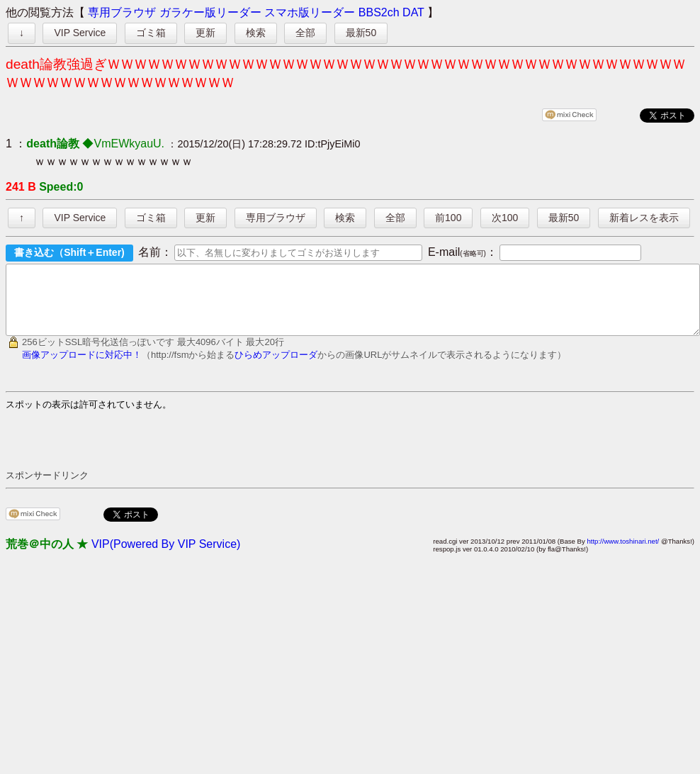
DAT (413, 12)
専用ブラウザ (122, 12)
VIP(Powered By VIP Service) (166, 557)
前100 (448, 218)
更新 (205, 33)
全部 (305, 33)
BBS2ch (379, 12)
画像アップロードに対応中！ (82, 368)
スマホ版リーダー (310, 12)
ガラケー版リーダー (210, 12)
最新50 (361, 33)
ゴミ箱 (151, 33)
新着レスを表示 (644, 218)
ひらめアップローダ (276, 368)
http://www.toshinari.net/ (623, 554)
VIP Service (80, 33)
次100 (505, 218)
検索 (256, 33)
